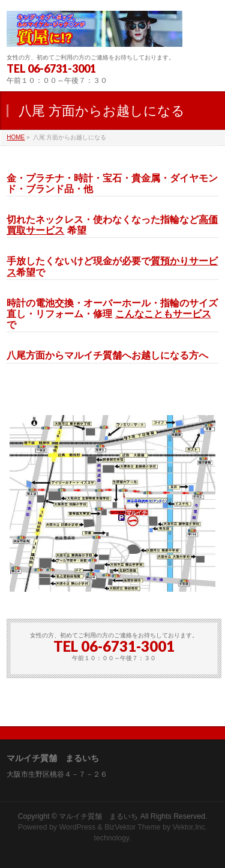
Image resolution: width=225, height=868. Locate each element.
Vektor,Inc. (190, 827)
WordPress (77, 827)
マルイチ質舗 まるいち (98, 816)
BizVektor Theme (133, 827)
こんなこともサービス (163, 314)
